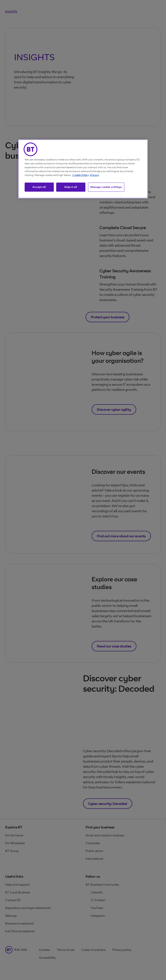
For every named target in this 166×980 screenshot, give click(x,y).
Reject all (71, 187)
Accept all (39, 187)
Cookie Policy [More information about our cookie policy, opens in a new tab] (81, 175)
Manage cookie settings (106, 187)
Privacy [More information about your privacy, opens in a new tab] (94, 175)
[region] (83, 169)
